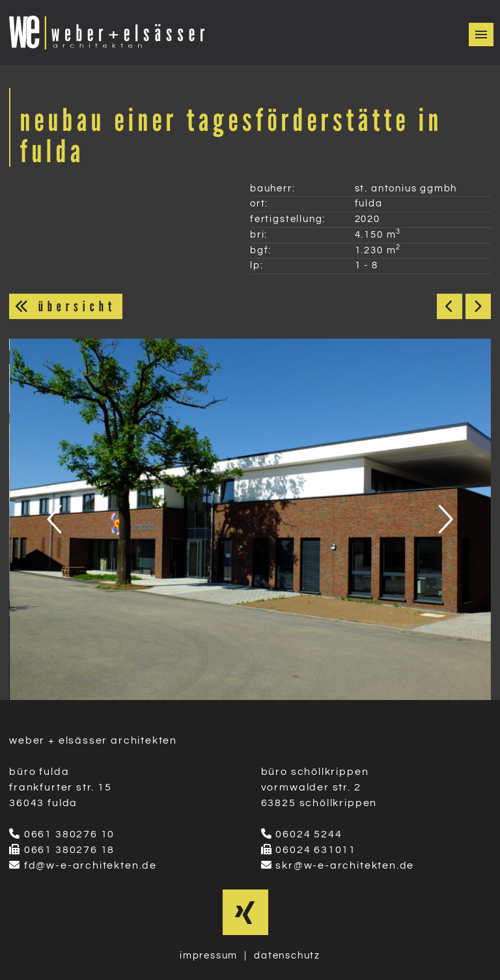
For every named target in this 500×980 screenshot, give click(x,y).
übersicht (66, 306)
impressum (209, 956)
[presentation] (56, 519)
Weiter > (478, 306)
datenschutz (287, 956)
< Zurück (450, 306)
